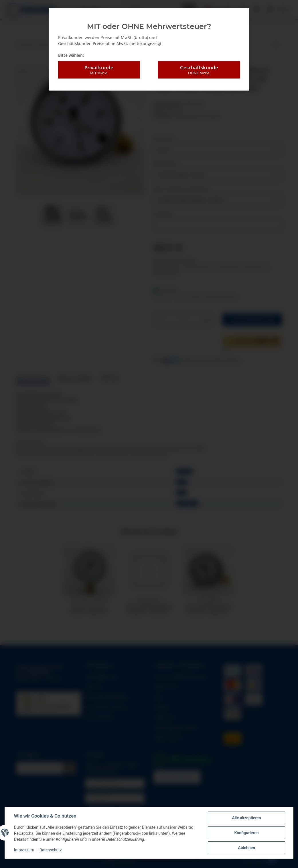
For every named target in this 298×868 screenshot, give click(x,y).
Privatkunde (99, 70)
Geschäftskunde (199, 70)
